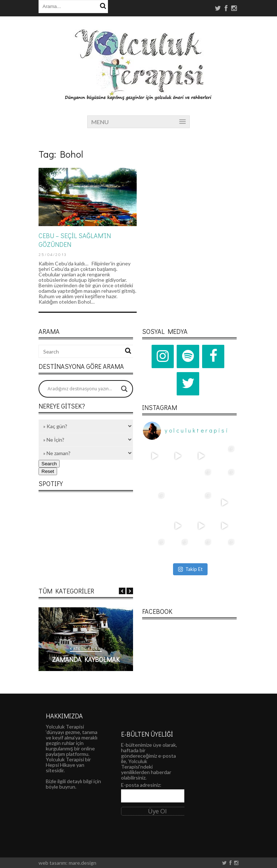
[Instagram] (163, 356)
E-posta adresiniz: (141, 785)
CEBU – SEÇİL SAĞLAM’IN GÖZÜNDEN (75, 240)
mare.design (83, 863)
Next (130, 591)
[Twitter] (188, 384)
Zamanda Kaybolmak (121, 659)
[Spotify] (188, 356)
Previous (122, 591)
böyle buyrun (61, 787)
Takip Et (190, 569)
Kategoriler (121, 648)
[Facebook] (213, 356)
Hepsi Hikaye (61, 765)
